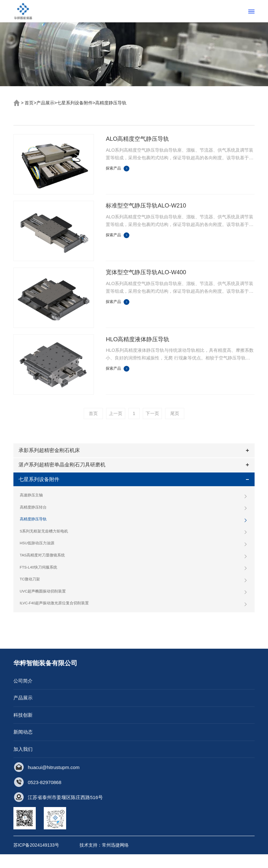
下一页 (152, 413)
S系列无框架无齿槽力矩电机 (134, 542)
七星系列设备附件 (75, 103)
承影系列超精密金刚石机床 (50, 452)
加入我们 (23, 762)
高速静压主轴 (134, 504)
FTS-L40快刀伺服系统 (134, 579)
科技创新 (23, 728)
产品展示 (45, 103)
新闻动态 (23, 746)
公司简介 (23, 694)
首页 (29, 103)
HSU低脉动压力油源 (134, 554)
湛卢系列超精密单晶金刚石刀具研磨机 (63, 469)
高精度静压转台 (134, 517)
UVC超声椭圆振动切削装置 (134, 604)
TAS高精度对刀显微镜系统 (134, 567)
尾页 (175, 413)
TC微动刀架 (134, 592)
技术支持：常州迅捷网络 (104, 859)
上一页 (116, 413)
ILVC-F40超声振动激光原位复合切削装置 (134, 617)
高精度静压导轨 (111, 103)
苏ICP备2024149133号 (36, 859)
